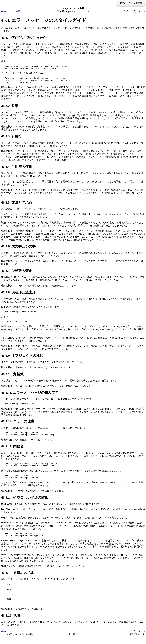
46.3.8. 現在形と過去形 (18, 294)
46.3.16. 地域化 (12, 622)
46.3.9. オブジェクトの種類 (22, 359)
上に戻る (73, 641)
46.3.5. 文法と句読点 (17, 205)
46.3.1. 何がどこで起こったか (24, 38)
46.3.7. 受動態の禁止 (17, 273)
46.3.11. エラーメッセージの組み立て (30, 396)
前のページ (7, 11)
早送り (127, 11)
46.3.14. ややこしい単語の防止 (25, 503)
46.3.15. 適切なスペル (18, 580)
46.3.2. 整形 (10, 108)
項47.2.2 (90, 629)
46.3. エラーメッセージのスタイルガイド (44, 20)
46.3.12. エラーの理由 (18, 425)
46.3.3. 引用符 (11, 138)
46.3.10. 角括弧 (12, 377)
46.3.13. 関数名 (12, 451)
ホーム (73, 638)
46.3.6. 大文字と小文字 (18, 248)
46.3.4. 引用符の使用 (17, 169)
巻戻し (19, 11)
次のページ (139, 11)
